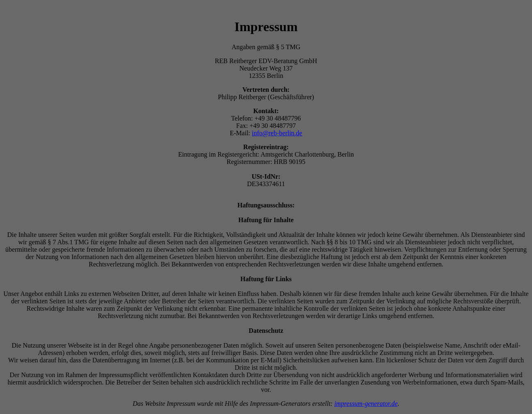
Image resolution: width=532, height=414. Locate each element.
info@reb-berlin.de (277, 133)
